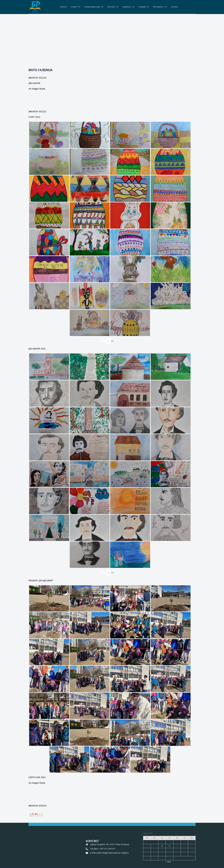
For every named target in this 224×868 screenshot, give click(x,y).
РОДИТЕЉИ (127, 7)
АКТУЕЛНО (111, 7)
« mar (168, 862)
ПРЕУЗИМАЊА (158, 7)
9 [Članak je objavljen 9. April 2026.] (169, 846)
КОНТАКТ (174, 7)
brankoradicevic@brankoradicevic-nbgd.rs (109, 853)
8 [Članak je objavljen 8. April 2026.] (162, 846)
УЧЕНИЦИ (142, 7)
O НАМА (74, 7)
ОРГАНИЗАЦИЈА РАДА (92, 7)
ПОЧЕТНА (63, 7)
